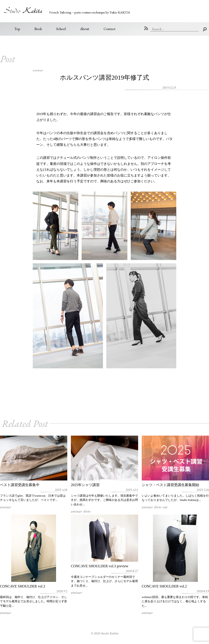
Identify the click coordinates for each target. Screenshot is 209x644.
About (85, 29)
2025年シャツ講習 (85, 485)
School (61, 29)
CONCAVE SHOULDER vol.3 (23, 586)
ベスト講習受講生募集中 (20, 485)
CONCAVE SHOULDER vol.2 (164, 586)
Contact (110, 29)
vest (165, 507)
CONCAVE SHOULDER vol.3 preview (100, 566)
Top (17, 29)
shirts (87, 511)
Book (38, 29)
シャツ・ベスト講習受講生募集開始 (170, 485)
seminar (38, 70)
